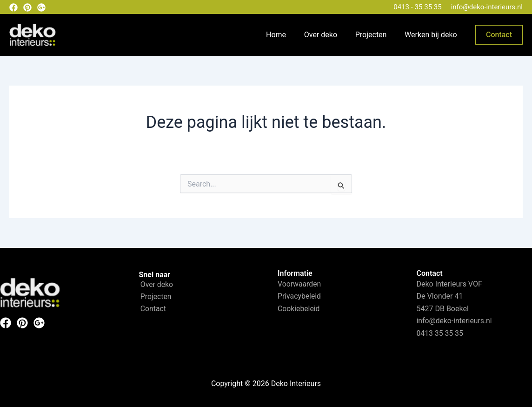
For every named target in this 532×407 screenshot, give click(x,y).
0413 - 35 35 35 (417, 7)
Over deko (328, 35)
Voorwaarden (300, 284)
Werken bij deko (432, 35)
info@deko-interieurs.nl (487, 7)
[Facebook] (13, 7)
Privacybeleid (299, 296)
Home (287, 35)
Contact (152, 309)
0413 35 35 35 (440, 333)
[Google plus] (41, 7)
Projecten (376, 35)
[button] (499, 35)
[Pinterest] (27, 7)
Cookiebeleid (299, 309)
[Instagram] (39, 323)
